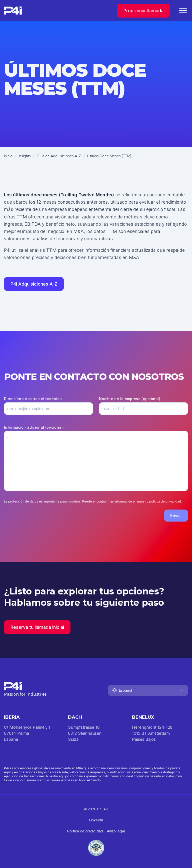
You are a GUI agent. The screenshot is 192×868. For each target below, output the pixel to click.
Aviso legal (116, 831)
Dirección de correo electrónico (33, 399)
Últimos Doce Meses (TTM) (109, 156)
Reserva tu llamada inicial (37, 627)
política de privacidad (165, 501)
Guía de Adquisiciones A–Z (59, 156)
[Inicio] (13, 11)
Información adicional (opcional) (34, 427)
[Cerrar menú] (183, 11)
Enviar (176, 516)
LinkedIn (96, 820)
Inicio (8, 156)
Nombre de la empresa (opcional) (130, 399)
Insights (25, 156)
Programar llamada (143, 11)
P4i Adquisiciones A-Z (34, 284)
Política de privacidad (85, 831)
